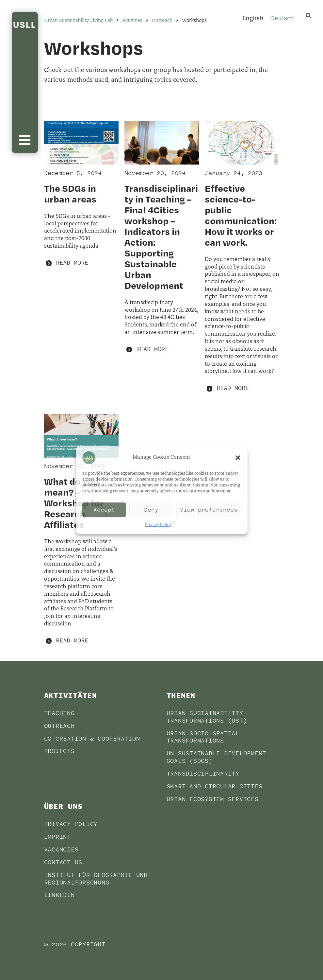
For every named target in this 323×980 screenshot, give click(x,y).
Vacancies (61, 850)
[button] (238, 458)
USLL (25, 24)
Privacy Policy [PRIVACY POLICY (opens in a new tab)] (71, 824)
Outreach (59, 726)
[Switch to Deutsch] (282, 19)
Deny (151, 510)
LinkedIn (59, 895)
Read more (72, 263)
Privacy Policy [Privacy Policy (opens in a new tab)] (158, 525)
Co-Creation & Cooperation (92, 739)
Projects (59, 751)
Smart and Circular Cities (215, 787)
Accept (104, 510)
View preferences (209, 510)
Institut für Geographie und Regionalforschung (96, 879)
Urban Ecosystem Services (213, 799)
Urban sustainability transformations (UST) (207, 717)
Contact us (63, 862)
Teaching (59, 713)
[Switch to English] (253, 19)
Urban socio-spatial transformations (203, 737)
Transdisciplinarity (203, 774)
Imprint (57, 837)
